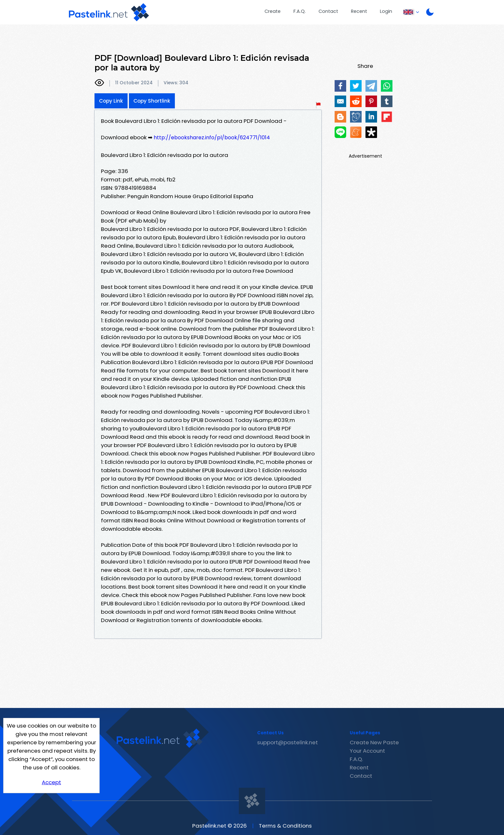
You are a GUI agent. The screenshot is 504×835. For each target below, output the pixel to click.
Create (273, 11)
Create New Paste (374, 742)
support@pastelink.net (288, 742)
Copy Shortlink (152, 101)
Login (386, 11)
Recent (359, 11)
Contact (328, 11)
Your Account (367, 751)
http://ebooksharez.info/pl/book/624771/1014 (212, 138)
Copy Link (111, 101)
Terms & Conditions (285, 826)
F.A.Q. (300, 11)
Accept (51, 782)
